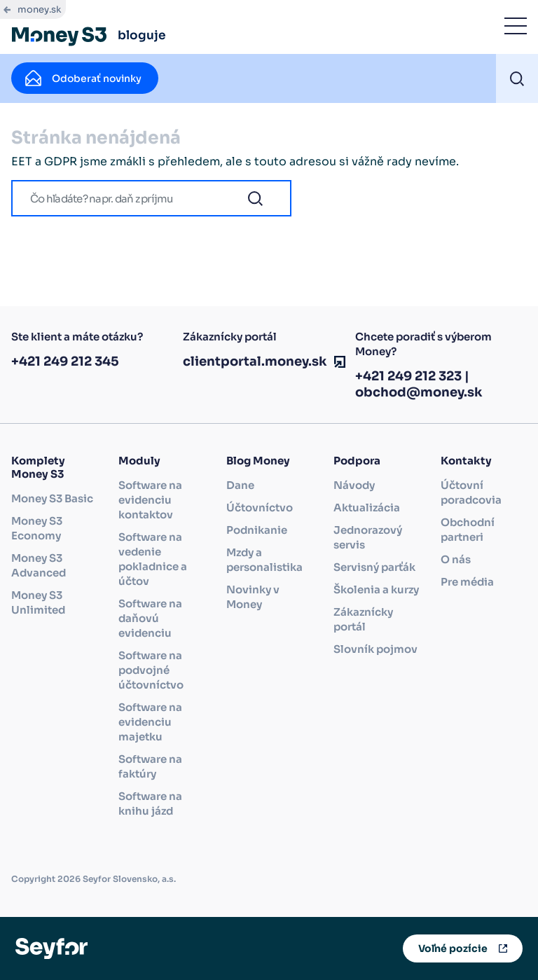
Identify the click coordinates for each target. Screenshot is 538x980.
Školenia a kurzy (376, 589)
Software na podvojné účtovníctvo (151, 670)
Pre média (467, 582)
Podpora (357, 461)
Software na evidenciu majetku (150, 722)
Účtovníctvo (260, 508)
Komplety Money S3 (38, 467)
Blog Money (258, 461)
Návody (354, 485)
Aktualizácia (367, 508)
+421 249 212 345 (65, 361)
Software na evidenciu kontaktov (150, 500)
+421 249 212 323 (408, 376)
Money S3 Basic (52, 498)
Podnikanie (257, 530)
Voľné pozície (453, 948)
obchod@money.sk (419, 392)
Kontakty (466, 461)
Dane (240, 485)
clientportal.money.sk (255, 361)
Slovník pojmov (375, 649)
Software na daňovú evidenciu (150, 618)
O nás (456, 559)
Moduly (139, 461)
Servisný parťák (374, 567)
